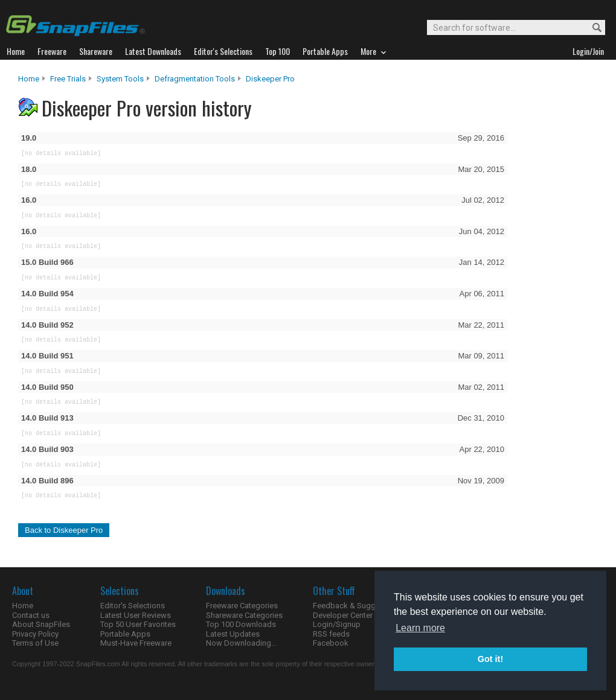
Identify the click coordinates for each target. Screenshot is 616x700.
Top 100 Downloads (241, 624)
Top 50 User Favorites (138, 624)
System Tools (120, 79)
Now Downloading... (241, 643)
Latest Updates (233, 634)
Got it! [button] (490, 659)
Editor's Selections (133, 606)
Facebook (331, 643)
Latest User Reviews (136, 615)
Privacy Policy (35, 634)
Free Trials (68, 79)
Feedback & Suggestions (357, 606)
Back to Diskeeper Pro (64, 530)
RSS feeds (331, 634)
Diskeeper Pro (270, 79)
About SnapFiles (41, 624)
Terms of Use (35, 643)
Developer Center (343, 615)
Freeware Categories (242, 606)
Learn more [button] (420, 628)
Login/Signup (337, 624)
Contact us (31, 615)
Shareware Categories (244, 615)
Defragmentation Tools (195, 79)
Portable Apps (125, 634)
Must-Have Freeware (136, 643)
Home (29, 79)
